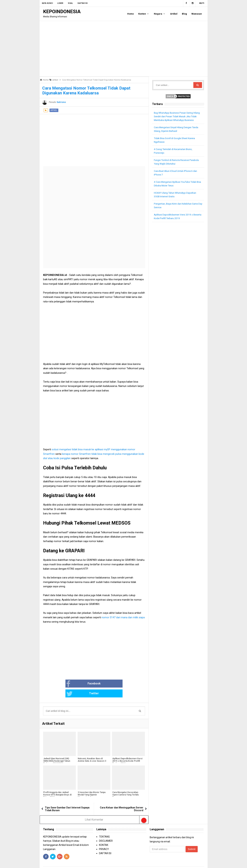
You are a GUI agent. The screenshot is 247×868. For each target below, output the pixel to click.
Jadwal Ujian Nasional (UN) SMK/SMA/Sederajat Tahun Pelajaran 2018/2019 (57, 752)
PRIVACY (104, 839)
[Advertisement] (124, 49)
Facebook (72, 684)
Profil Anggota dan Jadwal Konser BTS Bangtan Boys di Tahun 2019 (57, 785)
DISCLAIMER (106, 831)
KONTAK (104, 835)
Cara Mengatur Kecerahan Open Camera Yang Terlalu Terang (125, 785)
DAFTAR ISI (105, 844)
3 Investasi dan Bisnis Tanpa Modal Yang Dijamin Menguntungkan (91, 785)
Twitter (106, 684)
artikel (54, 110)
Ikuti (202, 3)
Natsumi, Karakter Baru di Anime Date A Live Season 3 (92, 750)
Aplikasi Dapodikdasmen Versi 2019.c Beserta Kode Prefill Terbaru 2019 (127, 752)
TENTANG (104, 827)
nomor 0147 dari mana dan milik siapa (123, 617)
